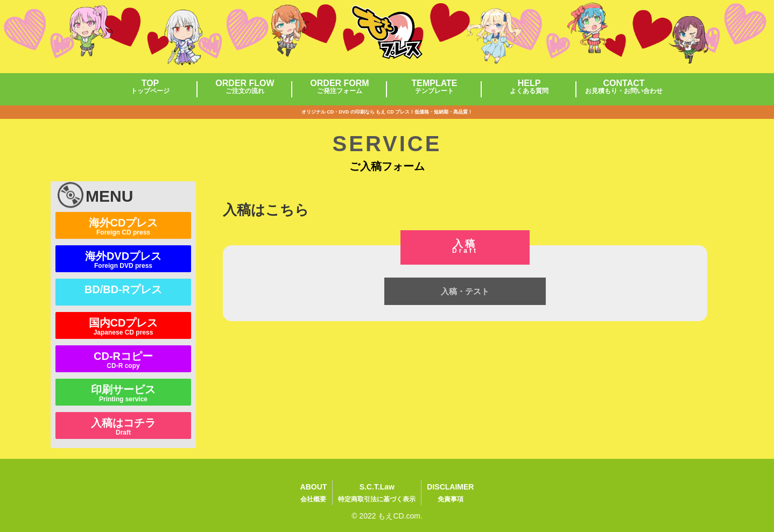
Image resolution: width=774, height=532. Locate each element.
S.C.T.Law (377, 494)
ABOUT (314, 494)
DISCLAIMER (450, 494)
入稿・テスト (465, 291)
